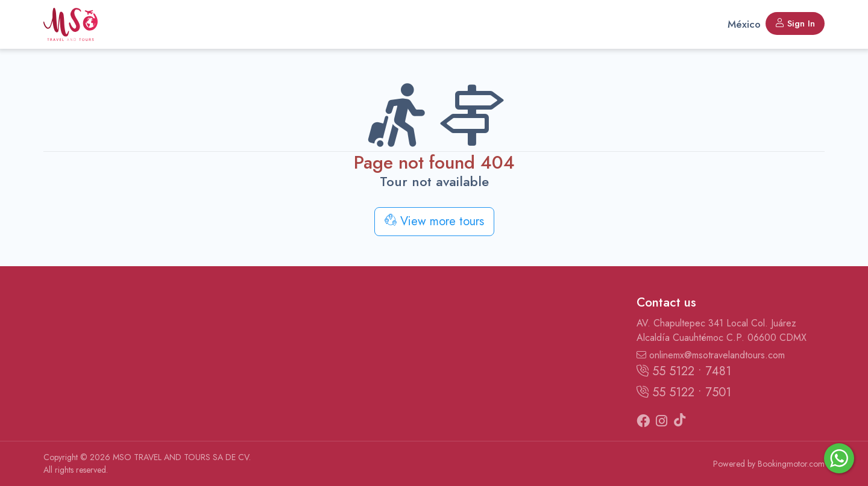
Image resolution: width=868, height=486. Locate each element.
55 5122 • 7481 (684, 371)
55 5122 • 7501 (684, 392)
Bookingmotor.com (791, 464)
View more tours (434, 221)
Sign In (795, 23)
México (744, 24)
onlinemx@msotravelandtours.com (711, 355)
